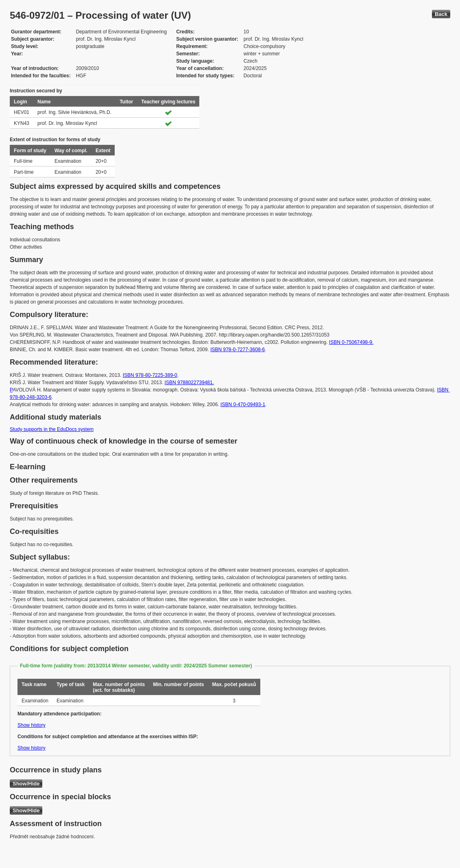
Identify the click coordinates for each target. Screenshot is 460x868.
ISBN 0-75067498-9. (351, 342)
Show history (32, 725)
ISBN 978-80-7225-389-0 (150, 375)
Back (441, 14)
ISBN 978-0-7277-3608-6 (238, 350)
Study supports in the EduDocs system (52, 429)
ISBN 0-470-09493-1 (243, 404)
